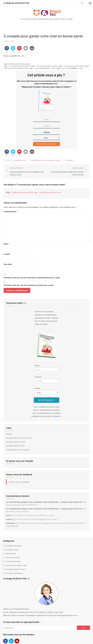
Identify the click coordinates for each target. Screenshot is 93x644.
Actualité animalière (14, 546)
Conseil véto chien (13, 561)
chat (45, 160)
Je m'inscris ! (46, 400)
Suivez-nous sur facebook (19, 475)
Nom (7, 244)
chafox (6, 41)
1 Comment (68, 160)
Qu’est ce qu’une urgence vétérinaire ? (22, 505)
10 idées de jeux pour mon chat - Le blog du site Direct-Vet (36, 192)
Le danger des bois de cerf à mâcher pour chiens (34, 515)
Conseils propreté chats (16, 569)
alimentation (38, 160)
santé (58, 160)
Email (37, 365)
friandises (51, 160)
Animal (46, 132)
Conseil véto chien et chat (16, 565)
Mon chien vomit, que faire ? (18, 511)
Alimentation (11, 553)
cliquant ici (57, 416)
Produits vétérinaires (14, 573)
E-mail (7, 254)
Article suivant (66, 171)
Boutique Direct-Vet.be (16, 442)
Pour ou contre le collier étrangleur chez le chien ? (37, 519)
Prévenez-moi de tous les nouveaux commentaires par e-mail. (32, 278)
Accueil (9, 434)
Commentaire (11, 211)
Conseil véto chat (19, 160)
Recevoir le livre (46, 144)
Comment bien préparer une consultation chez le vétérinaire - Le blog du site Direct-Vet (45, 502)
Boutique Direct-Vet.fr (15, 446)
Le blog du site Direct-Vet (16, 3)
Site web (8, 264)
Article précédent (27, 171)
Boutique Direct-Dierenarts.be (19, 438)
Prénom (38, 377)
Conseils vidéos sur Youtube (18, 450)
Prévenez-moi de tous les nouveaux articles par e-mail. (29, 285)
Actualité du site (12, 550)
